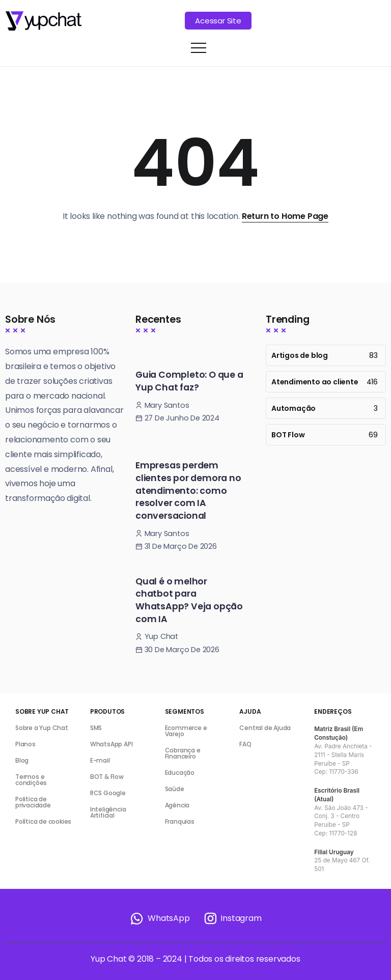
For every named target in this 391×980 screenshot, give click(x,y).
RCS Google (108, 793)
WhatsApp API (111, 744)
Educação (180, 773)
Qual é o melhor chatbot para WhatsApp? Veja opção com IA (189, 600)
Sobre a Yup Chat (42, 728)
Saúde (175, 789)
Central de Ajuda (265, 728)
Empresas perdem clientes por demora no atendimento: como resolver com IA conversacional (188, 491)
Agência (177, 805)
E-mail (100, 760)
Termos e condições (31, 780)
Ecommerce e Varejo (186, 731)
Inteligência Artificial (108, 812)
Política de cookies (43, 821)
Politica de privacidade (33, 802)
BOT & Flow (107, 777)
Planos (25, 744)
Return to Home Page (285, 216)
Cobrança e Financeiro (183, 753)
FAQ (245, 744)
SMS (96, 728)
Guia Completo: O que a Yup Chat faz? (189, 381)
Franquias (180, 821)
